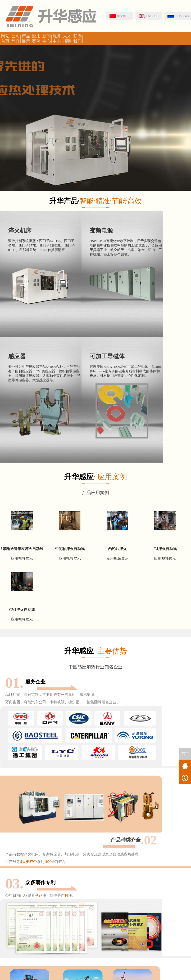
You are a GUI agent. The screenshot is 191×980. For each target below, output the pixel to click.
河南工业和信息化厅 (17, 904)
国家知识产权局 (138, 893)
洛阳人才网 (44, 904)
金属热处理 (80, 893)
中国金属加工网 (38, 893)
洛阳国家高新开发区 (107, 893)
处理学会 (60, 893)
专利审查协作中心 (167, 893)
